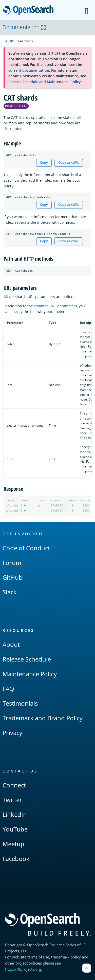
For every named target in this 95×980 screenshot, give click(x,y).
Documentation (24, 27)
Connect (14, 785)
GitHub (13, 578)
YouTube (15, 829)
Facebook (16, 859)
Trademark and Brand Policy (43, 718)
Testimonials (20, 703)
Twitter (12, 800)
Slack (10, 592)
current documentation (29, 70)
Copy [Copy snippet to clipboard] (44, 163)
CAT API (9, 41)
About (11, 645)
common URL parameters (55, 306)
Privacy (12, 733)
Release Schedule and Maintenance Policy (45, 82)
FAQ (8, 689)
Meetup (13, 844)
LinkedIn (15, 815)
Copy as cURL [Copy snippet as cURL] (69, 163)
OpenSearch (30, 11)
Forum (12, 563)
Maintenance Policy (30, 674)
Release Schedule (27, 659)
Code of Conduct (26, 548)
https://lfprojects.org (23, 969)
